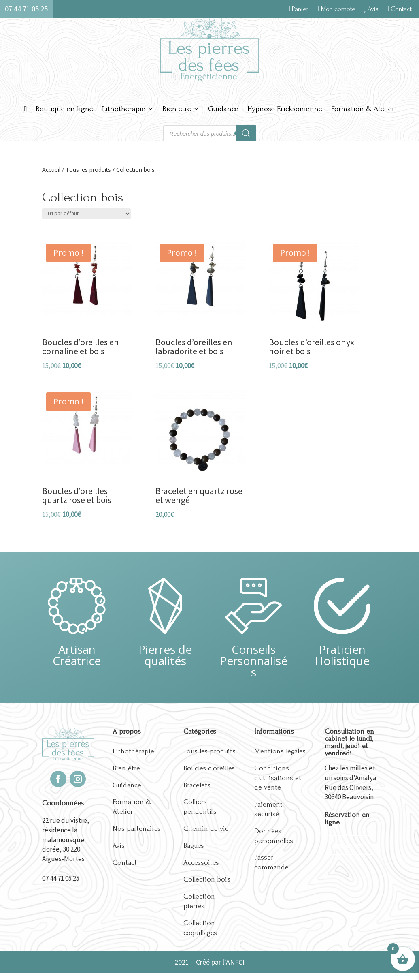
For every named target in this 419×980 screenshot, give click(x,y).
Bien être (177, 109)
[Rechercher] (246, 133)
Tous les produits (88, 170)
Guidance (223, 109)
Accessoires (201, 863)
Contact (399, 9)
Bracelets (197, 785)
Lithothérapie (124, 109)
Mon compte (336, 9)
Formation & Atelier (363, 109)
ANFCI (235, 962)
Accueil (51, 170)
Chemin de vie (206, 829)
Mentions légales (280, 751)
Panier (298, 9)
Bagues (194, 846)
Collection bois (207, 879)
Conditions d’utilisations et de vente (278, 778)
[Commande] (86, 214)
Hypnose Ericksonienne (285, 109)
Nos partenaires (137, 829)
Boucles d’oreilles (209, 768)
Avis (371, 9)
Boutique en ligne (64, 109)
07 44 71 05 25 (61, 878)
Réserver (349, 845)
